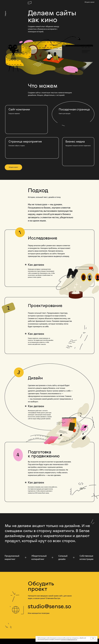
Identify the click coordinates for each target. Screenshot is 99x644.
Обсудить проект (90, 2)
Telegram (5, 14)
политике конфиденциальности (69, 640)
